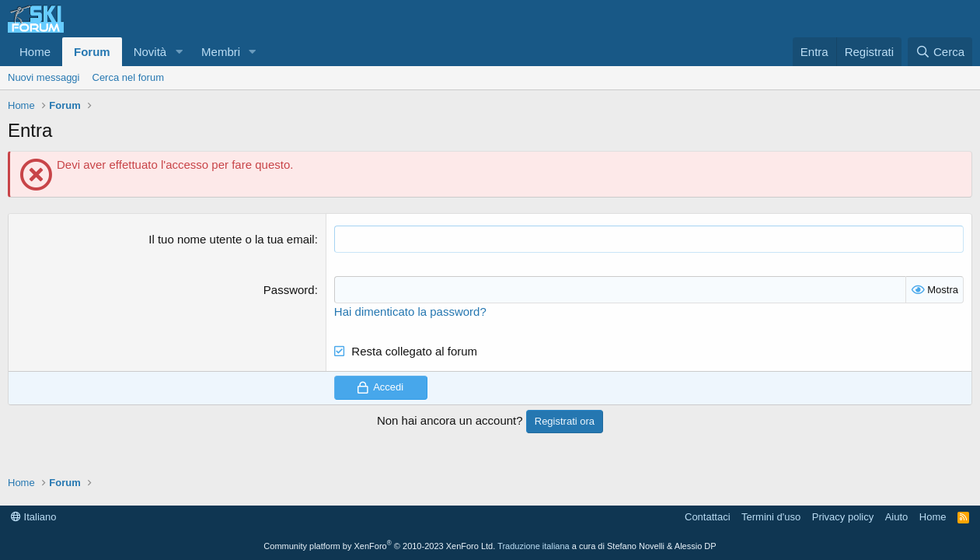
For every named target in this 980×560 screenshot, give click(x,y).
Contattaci (708, 517)
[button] (179, 52)
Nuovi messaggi (44, 77)
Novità (150, 52)
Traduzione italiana (534, 546)
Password (289, 290)
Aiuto (897, 517)
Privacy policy (843, 517)
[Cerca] (940, 52)
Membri (221, 52)
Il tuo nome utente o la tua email (231, 239)
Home (35, 52)
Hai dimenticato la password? (410, 311)
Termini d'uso (771, 517)
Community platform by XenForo (379, 546)
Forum (92, 52)
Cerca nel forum (128, 77)
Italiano (34, 517)
